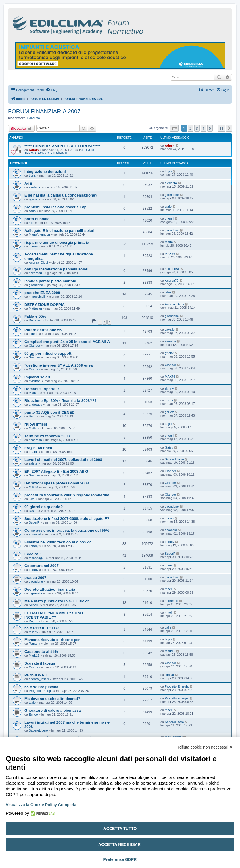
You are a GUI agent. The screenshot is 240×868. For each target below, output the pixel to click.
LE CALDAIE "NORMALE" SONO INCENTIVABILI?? (54, 615)
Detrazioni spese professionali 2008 (57, 483)
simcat (169, 675)
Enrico (33, 714)
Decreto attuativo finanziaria (50, 589)
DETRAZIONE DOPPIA (45, 305)
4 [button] (203, 128)
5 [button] (210, 128)
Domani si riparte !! (42, 389)
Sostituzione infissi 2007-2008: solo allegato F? (67, 519)
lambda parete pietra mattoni (50, 281)
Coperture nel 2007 (42, 566)
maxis (169, 400)
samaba (170, 341)
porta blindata (37, 219)
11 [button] (221, 128)
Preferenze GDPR (120, 859)
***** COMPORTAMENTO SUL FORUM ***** (62, 146)
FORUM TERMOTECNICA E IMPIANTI (59, 152)
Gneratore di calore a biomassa (53, 710)
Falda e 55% (35, 316)
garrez (169, 412)
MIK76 (33, 487)
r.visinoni (35, 381)
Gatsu (169, 447)
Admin (34, 150)
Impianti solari (37, 377)
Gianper (34, 346)
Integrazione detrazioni (45, 172)
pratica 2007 (35, 578)
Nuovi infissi (36, 424)
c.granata (35, 593)
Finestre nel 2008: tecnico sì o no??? (58, 542)
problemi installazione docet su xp (55, 207)
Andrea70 (172, 281)
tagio (168, 171)
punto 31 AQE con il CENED (50, 412)
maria (169, 565)
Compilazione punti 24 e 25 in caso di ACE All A (67, 342)
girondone (172, 195)
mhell (168, 589)
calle (168, 627)
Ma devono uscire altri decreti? (52, 699)
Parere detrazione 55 (43, 330)
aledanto (35, 187)
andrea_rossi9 (39, 679)
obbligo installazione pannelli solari (56, 269)
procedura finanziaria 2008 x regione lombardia (67, 495)
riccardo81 (36, 273)
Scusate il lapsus (40, 663)
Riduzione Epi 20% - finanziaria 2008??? (61, 401)
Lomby (33, 546)
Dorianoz (35, 320)
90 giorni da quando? (44, 507)
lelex (168, 292)
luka (32, 499)
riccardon (35, 440)
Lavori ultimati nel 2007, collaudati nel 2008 (63, 460)
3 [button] (197, 128)
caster (33, 511)
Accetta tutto (120, 829)
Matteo (34, 428)
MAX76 (170, 254)
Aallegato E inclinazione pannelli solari (59, 231)
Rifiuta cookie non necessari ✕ (205, 747)
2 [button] (190, 128)
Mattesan (35, 308)
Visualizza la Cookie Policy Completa (41, 805)
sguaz (33, 199)
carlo (32, 211)
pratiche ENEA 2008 (42, 293)
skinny (169, 388)
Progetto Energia (41, 691)
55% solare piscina (41, 687)
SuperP (34, 522)
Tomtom (34, 644)
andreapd (35, 405)
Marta (169, 242)
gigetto (33, 334)
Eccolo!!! (32, 554)
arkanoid (35, 534)
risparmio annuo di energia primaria (57, 242)
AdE (28, 183)
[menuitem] (51, 90)
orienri (169, 218)
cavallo (170, 329)
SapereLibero (174, 459)
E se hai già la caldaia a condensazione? (61, 195)
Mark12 (34, 393)
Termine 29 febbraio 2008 (47, 436)
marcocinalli (37, 297)
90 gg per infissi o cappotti (48, 353)
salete (33, 463)
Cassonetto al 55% (41, 652)
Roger (33, 621)
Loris (32, 175)
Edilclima (34, 118)
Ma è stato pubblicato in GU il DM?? (57, 601)
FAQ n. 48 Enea (38, 448)
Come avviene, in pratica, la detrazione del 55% (67, 530)
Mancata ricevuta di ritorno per (52, 640)
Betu (32, 416)
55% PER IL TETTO (42, 628)
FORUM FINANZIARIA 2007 (44, 111)
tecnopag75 (37, 558)
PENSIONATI (36, 675)
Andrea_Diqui (38, 262)
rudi (31, 223)
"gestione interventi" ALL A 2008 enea (58, 365)
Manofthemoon (39, 234)
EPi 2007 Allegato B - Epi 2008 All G (56, 471)
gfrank (169, 353)
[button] (174, 128)
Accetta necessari (120, 844)
